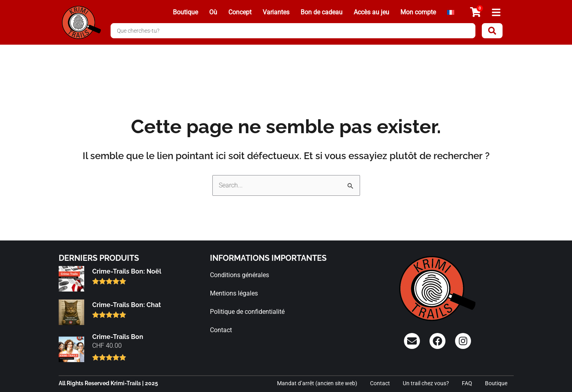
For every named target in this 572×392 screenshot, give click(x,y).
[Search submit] (492, 31)
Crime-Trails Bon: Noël (127, 271)
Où (213, 12)
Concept (240, 12)
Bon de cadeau (322, 12)
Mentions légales (234, 293)
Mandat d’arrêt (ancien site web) (317, 383)
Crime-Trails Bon (118, 337)
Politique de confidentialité (247, 312)
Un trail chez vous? (426, 383)
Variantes (276, 12)
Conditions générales (239, 275)
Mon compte (418, 12)
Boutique (185, 12)
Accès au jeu (371, 12)
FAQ (467, 383)
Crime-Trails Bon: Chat (127, 305)
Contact (221, 330)
